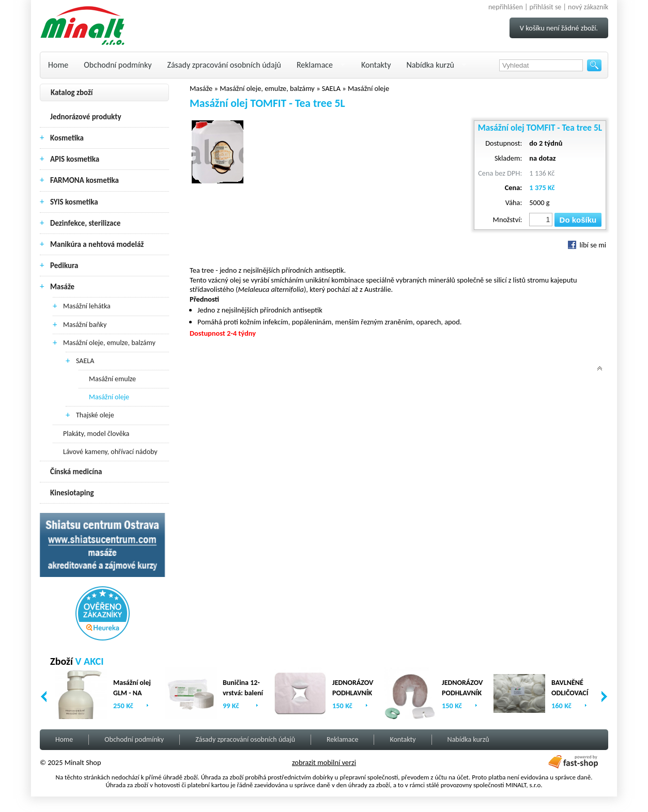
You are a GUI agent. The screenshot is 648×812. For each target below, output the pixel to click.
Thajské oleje (95, 415)
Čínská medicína (76, 472)
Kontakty (376, 65)
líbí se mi (587, 245)
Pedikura (64, 266)
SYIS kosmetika (74, 202)
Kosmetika (67, 138)
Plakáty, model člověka (96, 434)
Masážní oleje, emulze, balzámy (109, 343)
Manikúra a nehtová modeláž (97, 244)
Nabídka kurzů (430, 65)
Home (58, 65)
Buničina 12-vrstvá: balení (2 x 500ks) (243, 693)
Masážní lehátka (87, 306)
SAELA (85, 361)
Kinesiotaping (72, 493)
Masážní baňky (85, 325)
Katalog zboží (72, 92)
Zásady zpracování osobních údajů (224, 65)
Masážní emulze (112, 379)
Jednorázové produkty (86, 117)
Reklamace (315, 65)
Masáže (62, 287)
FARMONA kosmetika (84, 180)
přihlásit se (546, 7)
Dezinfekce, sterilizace (85, 223)
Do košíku (578, 220)
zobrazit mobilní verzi (324, 762)
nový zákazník (588, 7)
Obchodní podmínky (118, 65)
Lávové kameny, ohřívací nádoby (110, 452)
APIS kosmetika (75, 159)
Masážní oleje (109, 397)
